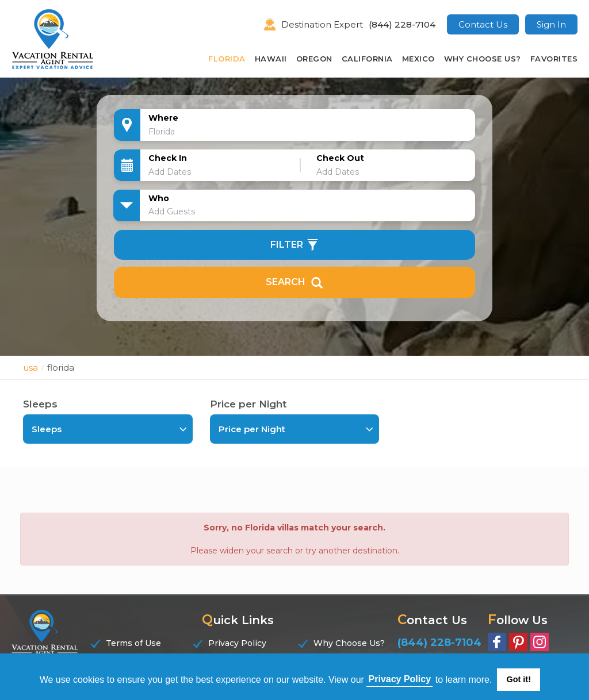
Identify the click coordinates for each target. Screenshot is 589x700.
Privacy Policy (237, 643)
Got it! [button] (519, 679)
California (367, 59)
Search (294, 282)
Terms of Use (133, 643)
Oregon (314, 59)
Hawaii (271, 59)
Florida (227, 59)
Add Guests (172, 211)
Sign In (551, 24)
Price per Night (248, 404)
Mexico (418, 59)
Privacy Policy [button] (400, 679)
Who (159, 198)
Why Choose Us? (483, 59)
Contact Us (483, 24)
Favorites (554, 59)
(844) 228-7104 (402, 24)
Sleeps (40, 404)
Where (163, 118)
